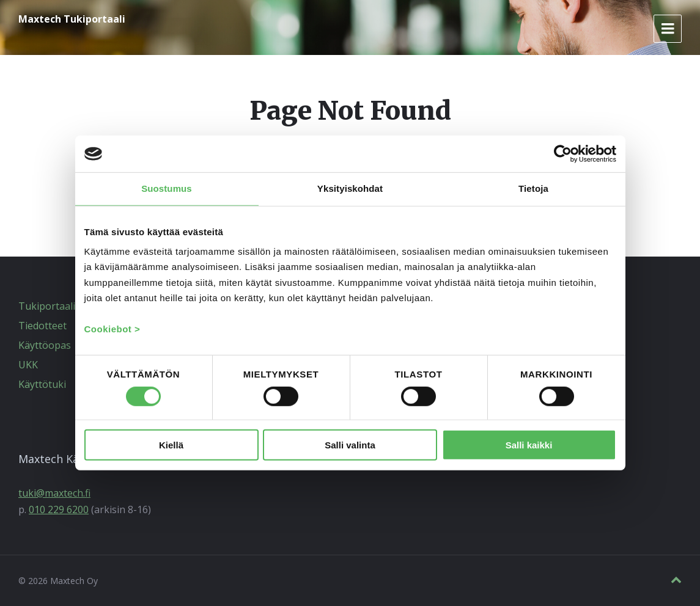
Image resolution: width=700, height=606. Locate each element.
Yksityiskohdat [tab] (350, 188)
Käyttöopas (45, 345)
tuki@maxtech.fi (54, 493)
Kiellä (171, 445)
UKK (28, 365)
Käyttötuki (42, 384)
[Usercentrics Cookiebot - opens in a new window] (563, 154)
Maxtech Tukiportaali (72, 19)
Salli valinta (350, 445)
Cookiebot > (112, 328)
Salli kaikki (529, 445)
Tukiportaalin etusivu (68, 306)
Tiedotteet (42, 326)
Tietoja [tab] (533, 188)
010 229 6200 (59, 509)
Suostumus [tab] (167, 188)
